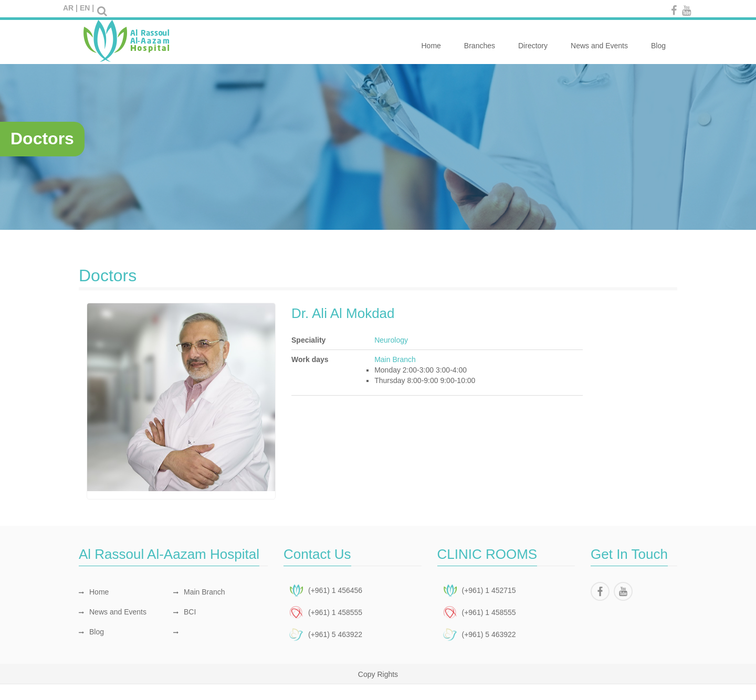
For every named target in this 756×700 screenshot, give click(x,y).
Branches (480, 40)
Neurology (391, 340)
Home (431, 40)
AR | (70, 8)
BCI (185, 612)
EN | (87, 8)
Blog (658, 40)
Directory (533, 40)
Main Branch (199, 592)
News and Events (599, 40)
